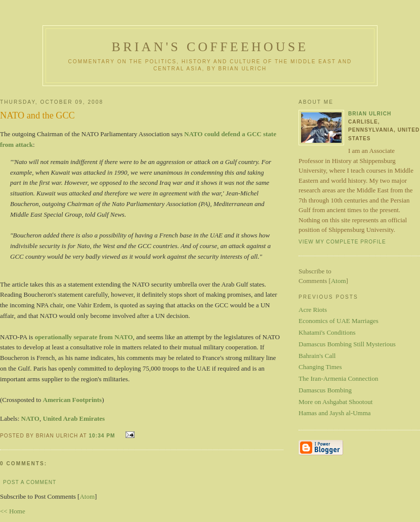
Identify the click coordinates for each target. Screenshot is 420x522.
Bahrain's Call (317, 356)
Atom (87, 496)
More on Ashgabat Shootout (335, 402)
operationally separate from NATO (84, 337)
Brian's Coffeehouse (210, 47)
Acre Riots (313, 310)
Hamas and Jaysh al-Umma (335, 413)
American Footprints (73, 400)
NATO (30, 418)
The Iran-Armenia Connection (338, 378)
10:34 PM (103, 436)
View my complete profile (342, 242)
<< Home (13, 511)
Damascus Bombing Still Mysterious (347, 344)
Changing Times (320, 367)
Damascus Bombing (325, 390)
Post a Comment (30, 482)
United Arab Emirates (74, 418)
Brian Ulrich (370, 114)
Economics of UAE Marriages (339, 321)
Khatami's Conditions (327, 332)
